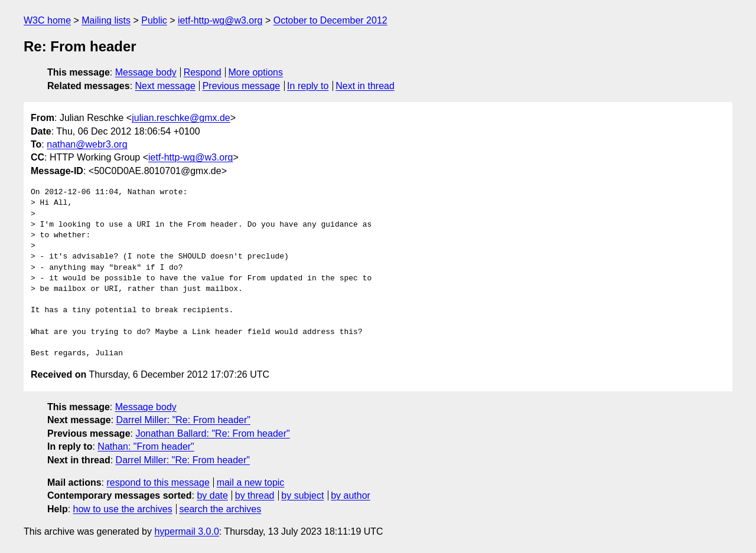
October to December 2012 (330, 20)
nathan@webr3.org (87, 144)
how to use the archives (123, 509)
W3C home (47, 20)
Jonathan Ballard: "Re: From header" (212, 433)
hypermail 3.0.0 (186, 531)
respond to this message (158, 482)
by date (212, 495)
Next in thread (365, 86)
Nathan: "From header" (146, 446)
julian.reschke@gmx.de (181, 118)
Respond (203, 72)
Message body (146, 72)
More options (256, 72)
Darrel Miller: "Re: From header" (183, 420)
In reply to (308, 86)
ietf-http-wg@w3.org (220, 20)
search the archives (221, 509)
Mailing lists (106, 20)
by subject (302, 495)
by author (351, 495)
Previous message (242, 86)
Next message (165, 86)
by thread (255, 495)
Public (154, 20)
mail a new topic (251, 482)
